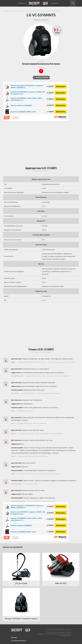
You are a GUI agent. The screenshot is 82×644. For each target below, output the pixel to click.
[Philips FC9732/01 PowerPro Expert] (21, 602)
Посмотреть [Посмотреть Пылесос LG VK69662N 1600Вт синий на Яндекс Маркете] (61, 112)
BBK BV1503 (61, 583)
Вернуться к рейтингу (41, 78)
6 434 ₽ (50, 86)
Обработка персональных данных (61, 634)
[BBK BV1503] (61, 567)
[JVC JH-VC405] (21, 567)
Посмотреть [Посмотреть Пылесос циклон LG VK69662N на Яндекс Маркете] (61, 105)
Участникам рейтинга (19, 641)
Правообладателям (66, 636)
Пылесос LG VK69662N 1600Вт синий (23, 112)
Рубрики (55, 3)
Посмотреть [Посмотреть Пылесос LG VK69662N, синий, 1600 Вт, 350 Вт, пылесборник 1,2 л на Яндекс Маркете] (61, 99)
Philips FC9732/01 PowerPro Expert (21, 619)
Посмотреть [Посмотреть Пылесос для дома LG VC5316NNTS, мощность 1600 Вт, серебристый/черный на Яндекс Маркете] (61, 86)
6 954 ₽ (50, 105)
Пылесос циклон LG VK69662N (21, 105)
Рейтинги (22, 3)
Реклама (14, 638)
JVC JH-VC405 (21, 583)
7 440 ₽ (50, 112)
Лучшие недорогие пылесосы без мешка (41, 64)
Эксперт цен (38, 4)
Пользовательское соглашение (56, 632)
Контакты (69, 630)
